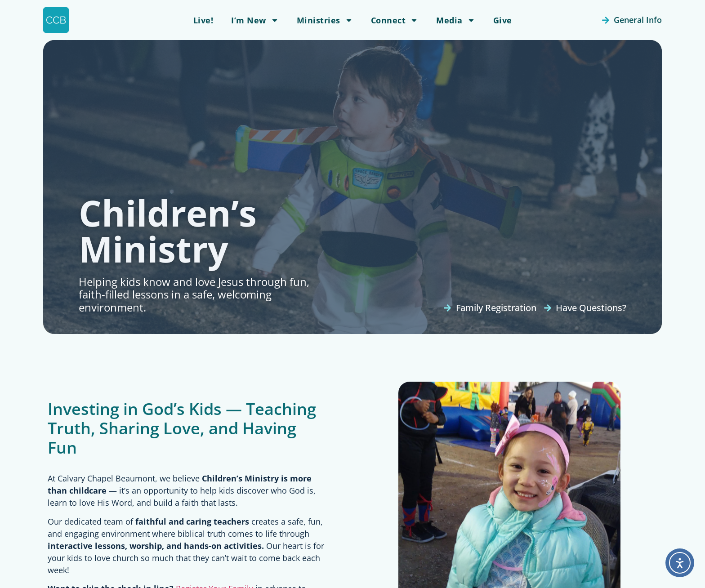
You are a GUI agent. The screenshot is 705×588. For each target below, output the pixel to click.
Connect (395, 20)
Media (456, 20)
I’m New (255, 20)
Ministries (325, 20)
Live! (203, 20)
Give (503, 20)
